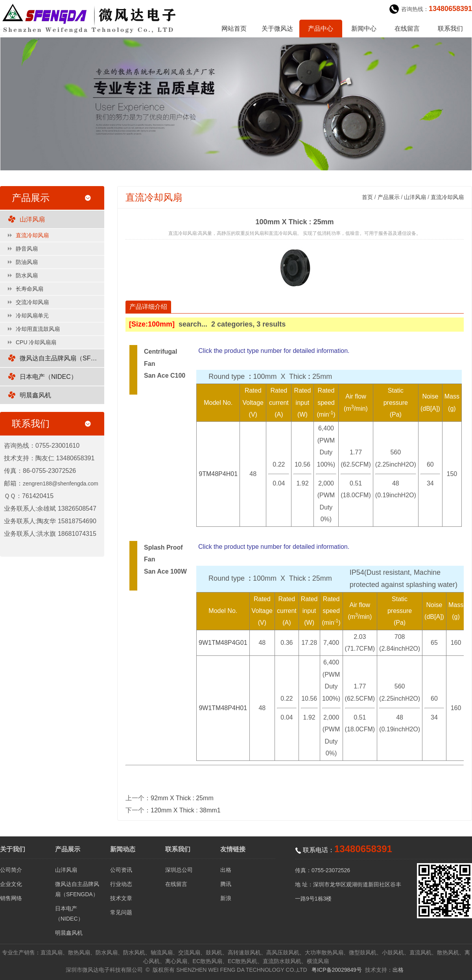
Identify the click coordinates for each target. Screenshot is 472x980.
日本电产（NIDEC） (48, 377)
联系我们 (450, 29)
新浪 (226, 898)
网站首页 (234, 29)
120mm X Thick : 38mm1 (186, 810)
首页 (367, 197)
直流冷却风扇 (32, 235)
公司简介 (11, 870)
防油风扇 (27, 262)
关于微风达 (277, 29)
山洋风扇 (32, 219)
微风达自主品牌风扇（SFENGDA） (62, 358)
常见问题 (121, 912)
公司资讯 (121, 870)
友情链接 (233, 849)
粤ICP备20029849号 (337, 970)
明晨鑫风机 (35, 395)
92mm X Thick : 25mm (182, 798)
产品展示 (389, 197)
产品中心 (321, 29)
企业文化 (11, 884)
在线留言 (407, 29)
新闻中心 (364, 29)
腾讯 (226, 884)
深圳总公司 (179, 870)
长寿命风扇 (29, 289)
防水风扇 (27, 275)
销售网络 (11, 898)
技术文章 (121, 898)
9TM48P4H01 (218, 474)
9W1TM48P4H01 (223, 708)
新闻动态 (123, 849)
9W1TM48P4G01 (223, 643)
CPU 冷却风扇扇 (36, 342)
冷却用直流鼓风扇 (38, 329)
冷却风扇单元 (32, 316)
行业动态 (121, 884)
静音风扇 (27, 249)
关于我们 (13, 849)
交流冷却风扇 (32, 302)
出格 (226, 870)
